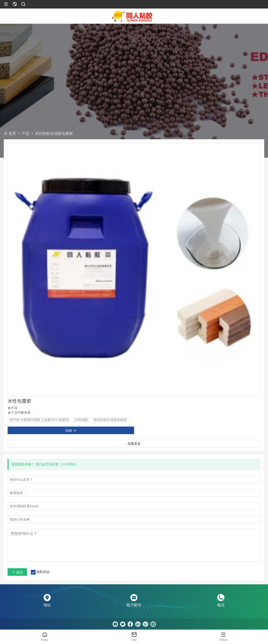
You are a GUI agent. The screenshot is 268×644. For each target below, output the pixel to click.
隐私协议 (43, 572)
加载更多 (134, 444)
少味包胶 (81, 420)
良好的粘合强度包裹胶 (110, 420)
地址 (47, 605)
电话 (221, 605)
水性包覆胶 (19, 401)
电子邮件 (134, 605)
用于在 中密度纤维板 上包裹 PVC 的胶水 (39, 420)
